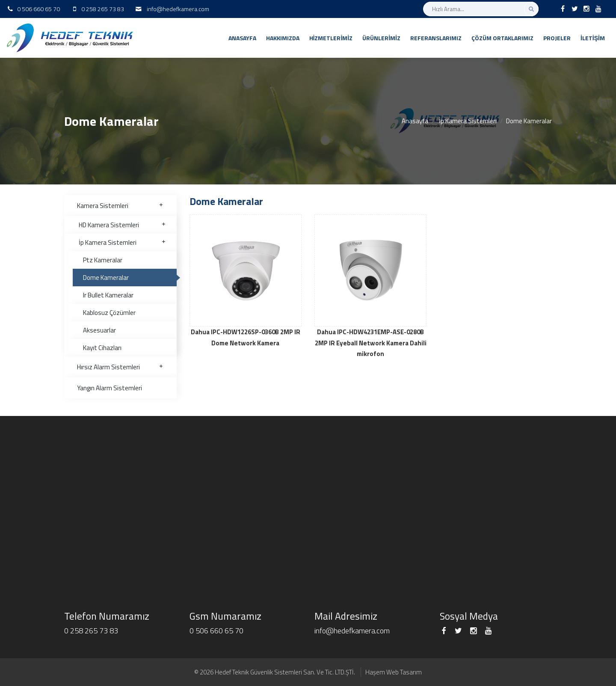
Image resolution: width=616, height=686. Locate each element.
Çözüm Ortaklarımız (502, 38)
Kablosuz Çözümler (109, 313)
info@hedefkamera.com (178, 9)
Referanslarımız (436, 38)
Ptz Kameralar (103, 260)
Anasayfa (242, 38)
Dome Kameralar (106, 278)
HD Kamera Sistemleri (123, 225)
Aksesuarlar (99, 330)
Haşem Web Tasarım (394, 672)
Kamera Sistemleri (120, 206)
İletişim (593, 38)
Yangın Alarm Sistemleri (110, 388)
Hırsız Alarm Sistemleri (120, 367)
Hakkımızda (283, 38)
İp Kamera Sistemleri (468, 121)
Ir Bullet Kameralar (108, 295)
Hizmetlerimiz (331, 38)
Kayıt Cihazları (102, 348)
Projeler (557, 38)
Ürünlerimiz (381, 38)
